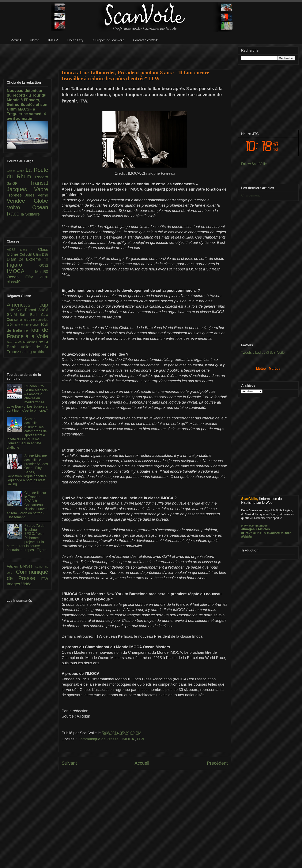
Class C (29, 250)
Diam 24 (16, 259)
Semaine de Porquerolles (31, 320)
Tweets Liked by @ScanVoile (263, 353)
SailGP (18, 184)
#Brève (247, 533)
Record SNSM (37, 310)
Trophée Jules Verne (27, 195)
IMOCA (128, 739)
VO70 (44, 277)
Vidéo (26, 584)
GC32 (44, 265)
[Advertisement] (145, 54)
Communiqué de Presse (99, 739)
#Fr (256, 533)
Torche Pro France (27, 325)
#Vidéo (247, 537)
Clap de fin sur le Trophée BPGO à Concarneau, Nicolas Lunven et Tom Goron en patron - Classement (27, 505)
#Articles (263, 529)
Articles (13, 566)
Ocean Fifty (23, 277)
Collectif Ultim (31, 255)
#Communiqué (258, 526)
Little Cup (16, 310)
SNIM (13, 315)
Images (14, 584)
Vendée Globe (27, 201)
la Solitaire (30, 214)
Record (42, 177)
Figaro (23, 265)
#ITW (244, 526)
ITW (141, 739)
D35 (45, 255)
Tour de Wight (17, 342)
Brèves (28, 566)
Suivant (69, 763)
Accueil (142, 763)
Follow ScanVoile (254, 164)
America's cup (27, 305)
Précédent (217, 763)
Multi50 (42, 272)
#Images (248, 529)
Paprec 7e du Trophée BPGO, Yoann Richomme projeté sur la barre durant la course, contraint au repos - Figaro (27, 538)
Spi (11, 324)
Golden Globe (16, 171)
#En (263, 533)
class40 (14, 282)
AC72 (13, 250)
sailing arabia (32, 352)
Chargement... (252, 195)
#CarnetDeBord (279, 533)
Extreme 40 (37, 259)
